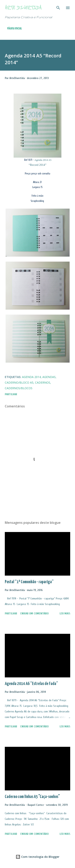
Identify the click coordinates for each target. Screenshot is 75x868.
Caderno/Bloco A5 (19, 382)
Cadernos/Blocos (19, 388)
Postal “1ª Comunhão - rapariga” (29, 582)
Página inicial (14, 28)
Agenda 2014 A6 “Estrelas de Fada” (31, 684)
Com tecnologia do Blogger (37, 857)
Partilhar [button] (11, 394)
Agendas (49, 377)
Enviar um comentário (34, 613)
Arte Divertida (23, 8)
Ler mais (65, 613)
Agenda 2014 (31, 377)
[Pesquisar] (58, 7)
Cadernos (43, 382)
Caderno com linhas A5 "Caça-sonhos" (32, 797)
